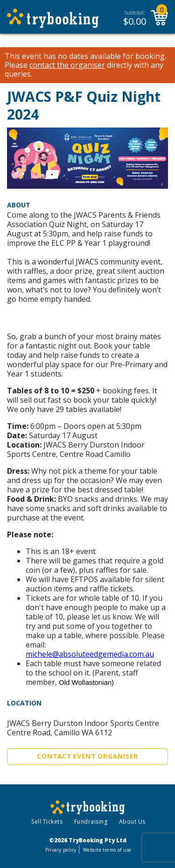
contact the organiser (67, 65)
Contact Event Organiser (87, 756)
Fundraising (91, 822)
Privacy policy (61, 850)
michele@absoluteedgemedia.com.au (90, 654)
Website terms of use (107, 850)
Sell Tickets (47, 822)
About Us (132, 822)
